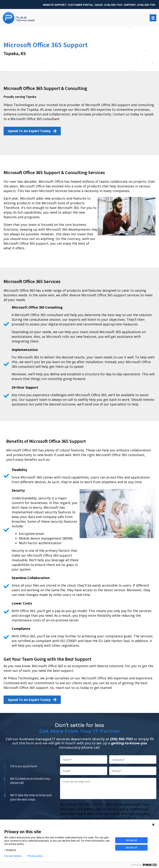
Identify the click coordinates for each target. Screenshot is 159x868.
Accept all (131, 840)
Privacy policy (35, 856)
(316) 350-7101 (121, 739)
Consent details (13, 856)
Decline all (131, 848)
